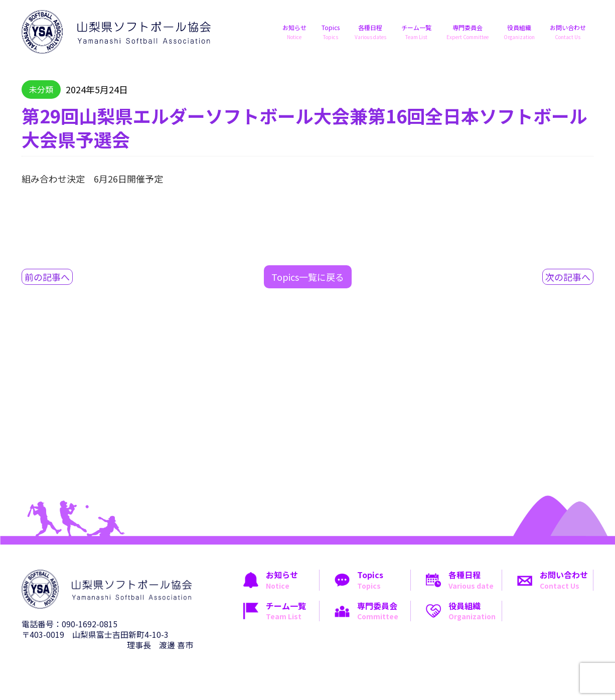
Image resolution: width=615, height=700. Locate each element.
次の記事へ (568, 277)
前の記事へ (47, 277)
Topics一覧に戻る (308, 277)
